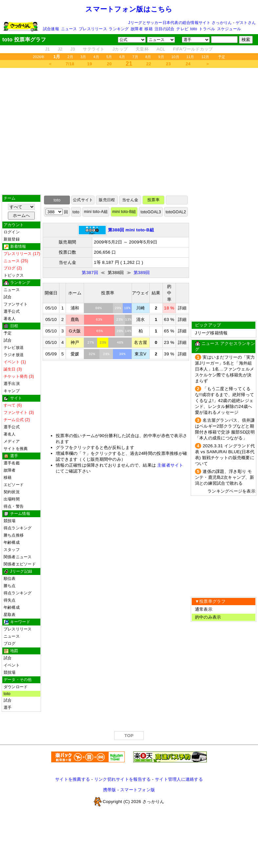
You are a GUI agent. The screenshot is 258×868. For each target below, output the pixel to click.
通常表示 (204, 609)
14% (128, 331)
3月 (83, 57)
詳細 (182, 308)
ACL (161, 49)
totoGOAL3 (151, 212)
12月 (205, 57)
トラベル (207, 29)
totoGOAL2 (176, 212)
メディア (12, 441)
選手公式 (12, 311)
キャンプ (12, 391)
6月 (122, 57)
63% (99, 320)
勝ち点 (10, 586)
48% (120, 343)
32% (92, 354)
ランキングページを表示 (231, 491)
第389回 (142, 273)
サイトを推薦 (16, 449)
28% (106, 354)
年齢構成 (12, 542)
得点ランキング (18, 528)
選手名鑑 (12, 463)
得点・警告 (14, 506)
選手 (8, 708)
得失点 (10, 600)
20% (120, 331)
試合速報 (51, 29)
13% (128, 320)
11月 (190, 57)
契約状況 (12, 492)
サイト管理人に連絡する (179, 779)
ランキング (119, 29)
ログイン (12, 232)
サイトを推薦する (73, 779)
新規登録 (12, 239)
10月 (175, 57)
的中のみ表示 (208, 617)
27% (91, 343)
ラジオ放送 (14, 355)
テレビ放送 (14, 348)
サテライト (94, 49)
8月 (148, 57)
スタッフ (12, 550)
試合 (8, 297)
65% (99, 331)
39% (122, 354)
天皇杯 (142, 49)
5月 (109, 57)
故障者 (137, 29)
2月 (70, 57)
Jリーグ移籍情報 (211, 333)
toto (194, 29)
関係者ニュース (18, 557)
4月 (97, 57)
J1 (48, 49)
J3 (73, 49)
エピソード (14, 485)
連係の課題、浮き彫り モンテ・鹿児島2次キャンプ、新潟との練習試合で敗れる (225, 477)
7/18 (70, 64)
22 (149, 64)
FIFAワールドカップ (193, 49)
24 (188, 64)
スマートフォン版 (138, 790)
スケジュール (229, 29)
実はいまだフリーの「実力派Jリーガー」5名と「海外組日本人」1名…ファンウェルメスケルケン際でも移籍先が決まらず (225, 369)
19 (90, 64)
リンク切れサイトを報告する (122, 779)
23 (169, 64)
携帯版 (110, 790)
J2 (60, 49)
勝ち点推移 (14, 535)
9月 (161, 57)
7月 (135, 57)
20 (109, 64)
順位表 (10, 579)
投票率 (153, 200)
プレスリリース (93, 29)
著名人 (10, 319)
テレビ (182, 29)
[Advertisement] (129, 131)
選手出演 (12, 384)
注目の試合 (165, 29)
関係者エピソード (20, 564)
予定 (222, 57)
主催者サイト (170, 465)
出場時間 (12, 499)
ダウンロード (16, 687)
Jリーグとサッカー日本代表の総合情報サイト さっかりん (180, 23)
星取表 (10, 615)
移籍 (148, 29)
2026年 (39, 57)
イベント (12, 665)
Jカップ (120, 49)
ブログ (10, 644)
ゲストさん (246, 23)
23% (119, 320)
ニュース (69, 29)
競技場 (10, 521)
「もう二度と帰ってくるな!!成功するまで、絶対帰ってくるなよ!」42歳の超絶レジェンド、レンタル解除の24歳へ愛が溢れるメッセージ (225, 401)
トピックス (14, 275)
